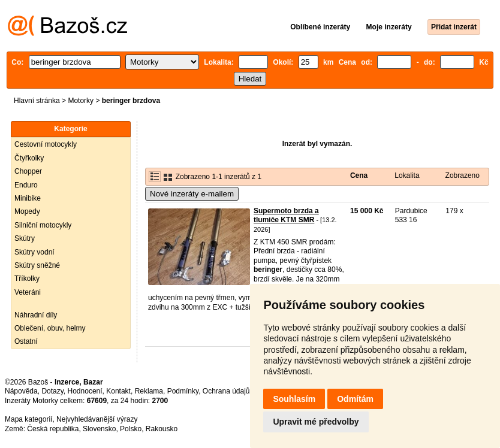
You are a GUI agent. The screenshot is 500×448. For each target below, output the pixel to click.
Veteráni (28, 292)
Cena (359, 175)
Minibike (28, 198)
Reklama (149, 391)
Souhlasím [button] (294, 399)
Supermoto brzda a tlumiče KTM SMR (286, 216)
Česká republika (53, 429)
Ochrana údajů (226, 391)
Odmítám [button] (355, 399)
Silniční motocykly (43, 225)
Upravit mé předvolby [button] (316, 422)
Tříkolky (27, 279)
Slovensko (99, 429)
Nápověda (21, 391)
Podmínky (183, 391)
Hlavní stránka (37, 101)
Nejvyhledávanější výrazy (97, 419)
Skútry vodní (34, 252)
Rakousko (162, 429)
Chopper (28, 171)
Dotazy (52, 391)
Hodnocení (85, 391)
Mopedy (27, 211)
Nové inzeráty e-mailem (192, 194)
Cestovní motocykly (46, 144)
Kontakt (118, 391)
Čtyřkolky (29, 158)
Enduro (26, 185)
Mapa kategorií (28, 419)
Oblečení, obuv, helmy (50, 328)
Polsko (131, 429)
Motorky (81, 101)
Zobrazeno (463, 175)
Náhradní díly (36, 315)
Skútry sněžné (37, 265)
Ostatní (26, 341)
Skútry (25, 238)
